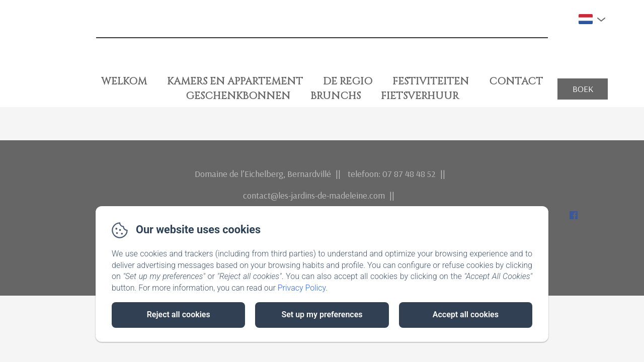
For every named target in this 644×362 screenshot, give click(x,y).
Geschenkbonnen (238, 96)
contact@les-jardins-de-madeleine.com (314, 195)
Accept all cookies (466, 314)
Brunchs (336, 96)
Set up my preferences (322, 314)
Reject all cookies (179, 314)
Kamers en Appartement (235, 81)
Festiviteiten (431, 81)
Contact (516, 81)
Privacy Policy (302, 288)
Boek (583, 89)
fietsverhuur (420, 96)
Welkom (124, 81)
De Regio (348, 81)
